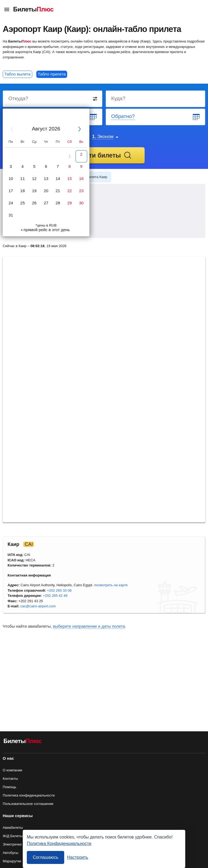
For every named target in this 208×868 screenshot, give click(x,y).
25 (23, 203)
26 (34, 203)
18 (23, 191)
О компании (12, 770)
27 (46, 203)
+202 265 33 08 (59, 590)
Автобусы (11, 853)
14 (58, 178)
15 (70, 178)
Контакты (10, 779)
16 (81, 178)
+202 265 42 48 (55, 596)
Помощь (9, 787)
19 (34, 191)
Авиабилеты (13, 828)
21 (58, 191)
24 (11, 203)
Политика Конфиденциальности (59, 844)
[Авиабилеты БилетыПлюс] (23, 742)
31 (11, 215)
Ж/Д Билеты (13, 836)
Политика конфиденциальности (29, 795)
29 (70, 203)
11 (23, 178)
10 (11, 178)
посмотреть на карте (111, 585)
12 (34, 178)
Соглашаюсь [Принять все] (45, 857)
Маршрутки (12, 861)
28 (58, 203)
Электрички (12, 844)
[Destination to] (156, 99)
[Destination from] (53, 99)
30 (81, 203)
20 (46, 191)
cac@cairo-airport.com (38, 606)
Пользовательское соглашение (28, 804)
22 (70, 191)
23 (81, 191)
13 (46, 178)
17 (11, 191)
